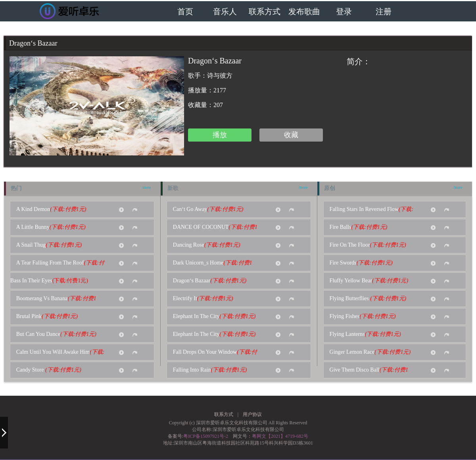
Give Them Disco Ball (369, 372)
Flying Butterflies (370, 298)
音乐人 (225, 12)
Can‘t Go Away (211, 209)
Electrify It (205, 298)
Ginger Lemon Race (373, 352)
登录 (344, 12)
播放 (220, 135)
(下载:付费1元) (68, 209)
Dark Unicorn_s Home (213, 265)
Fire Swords (364, 263)
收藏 (291, 135)
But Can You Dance (59, 334)
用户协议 (252, 414)
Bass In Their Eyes (49, 281)
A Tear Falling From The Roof (60, 265)
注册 (384, 12)
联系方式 (265, 12)
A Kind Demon (54, 209)
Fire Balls (361, 227)
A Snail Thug (51, 245)
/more (147, 187)
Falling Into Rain (212, 370)
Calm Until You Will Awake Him (60, 355)
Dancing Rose (209, 245)
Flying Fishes (365, 316)
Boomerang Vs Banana (56, 301)
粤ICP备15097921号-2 (206, 436)
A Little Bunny (53, 227)
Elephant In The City (217, 316)
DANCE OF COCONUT (215, 230)
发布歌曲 (304, 12)
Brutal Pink (49, 316)
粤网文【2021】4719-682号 (280, 436)
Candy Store (51, 370)
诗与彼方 (220, 76)
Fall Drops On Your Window (215, 355)
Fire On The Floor (370, 245)
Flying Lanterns (368, 334)
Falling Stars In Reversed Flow (372, 212)
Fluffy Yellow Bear (371, 281)
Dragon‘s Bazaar (212, 281)
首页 (185, 12)
